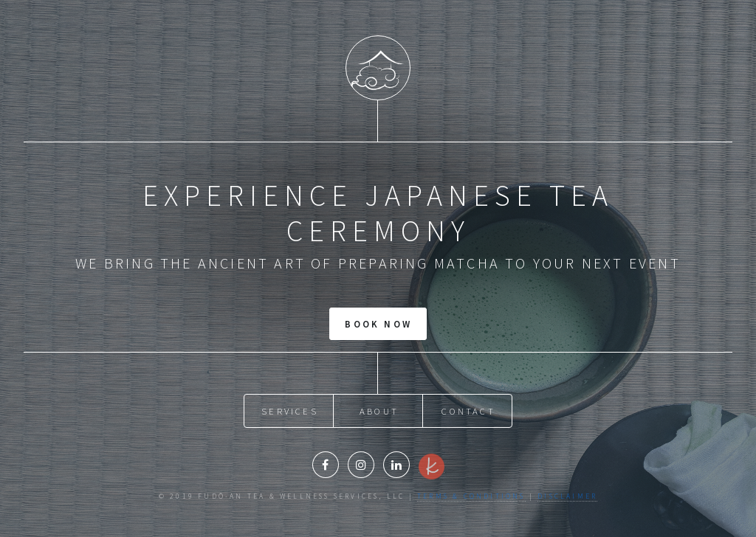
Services (290, 411)
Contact (468, 411)
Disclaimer (567, 496)
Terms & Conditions (471, 496)
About (379, 411)
